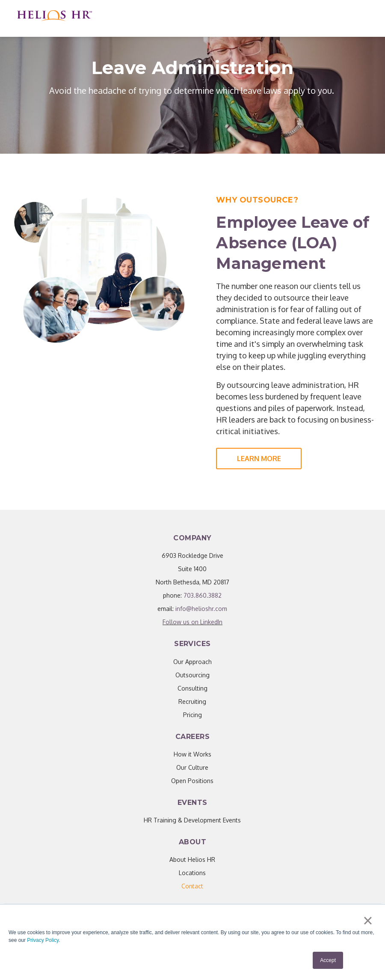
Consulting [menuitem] (192, 688)
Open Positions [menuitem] (192, 781)
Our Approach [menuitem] (192, 662)
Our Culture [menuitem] (192, 767)
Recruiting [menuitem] (192, 701)
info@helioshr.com (201, 609)
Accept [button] (328, 960)
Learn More (259, 459)
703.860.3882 (203, 595)
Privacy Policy (43, 940)
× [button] (368, 920)
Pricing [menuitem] (192, 715)
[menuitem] (192, 886)
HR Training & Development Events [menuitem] (192, 820)
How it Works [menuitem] (192, 754)
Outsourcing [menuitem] (192, 675)
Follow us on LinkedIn (192, 622)
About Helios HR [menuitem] (192, 859)
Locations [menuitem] (192, 873)
